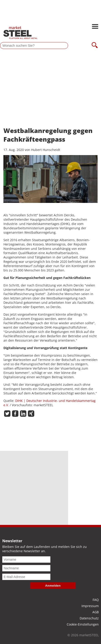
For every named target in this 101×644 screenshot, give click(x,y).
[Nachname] (26, 568)
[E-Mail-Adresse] (26, 577)
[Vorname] (26, 560)
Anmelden (53, 586)
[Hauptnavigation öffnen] (95, 27)
